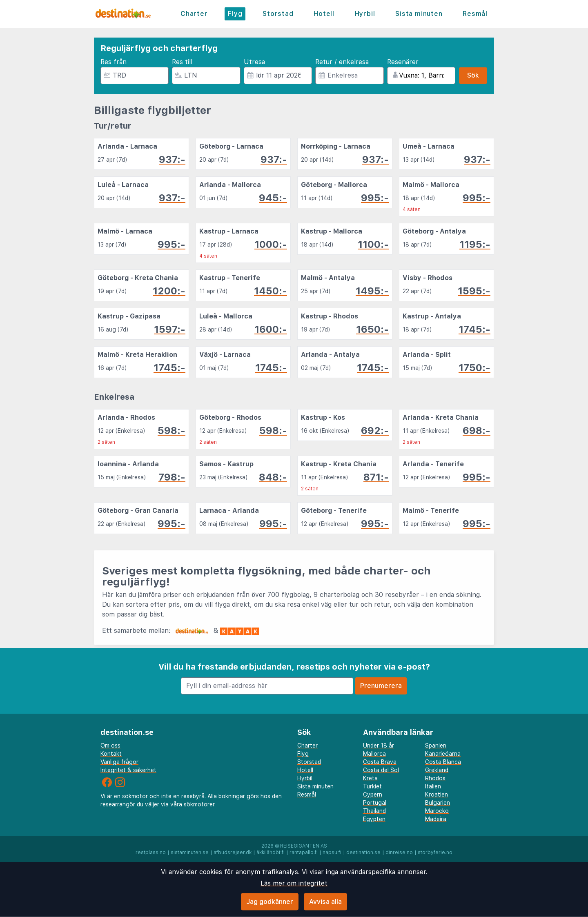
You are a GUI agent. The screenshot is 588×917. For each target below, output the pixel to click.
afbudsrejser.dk (233, 852)
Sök (473, 75)
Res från (114, 62)
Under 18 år (379, 746)
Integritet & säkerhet (128, 770)
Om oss (110, 746)
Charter (194, 14)
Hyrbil (365, 14)
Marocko (437, 811)
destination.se (363, 852)
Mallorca (374, 754)
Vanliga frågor (119, 762)
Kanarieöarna (443, 754)
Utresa (254, 62)
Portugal (375, 803)
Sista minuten (419, 14)
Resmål (475, 14)
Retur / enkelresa (342, 62)
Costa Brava (380, 762)
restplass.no (151, 852)
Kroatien (437, 795)
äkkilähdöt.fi (271, 852)
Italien (433, 786)
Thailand (374, 811)
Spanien (436, 746)
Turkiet (372, 786)
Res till (182, 62)
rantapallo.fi (304, 852)
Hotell (324, 14)
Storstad (278, 14)
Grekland (437, 770)
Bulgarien (438, 803)
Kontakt (111, 754)
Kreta (370, 778)
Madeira (436, 819)
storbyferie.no (435, 852)
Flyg (235, 14)
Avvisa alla (325, 902)
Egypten (374, 819)
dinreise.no (399, 852)
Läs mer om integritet (294, 883)
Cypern (373, 795)
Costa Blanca (443, 762)
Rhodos (435, 778)
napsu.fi (332, 852)
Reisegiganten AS (304, 846)
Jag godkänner (270, 902)
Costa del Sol (381, 770)
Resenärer (403, 62)
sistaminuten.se (190, 852)
